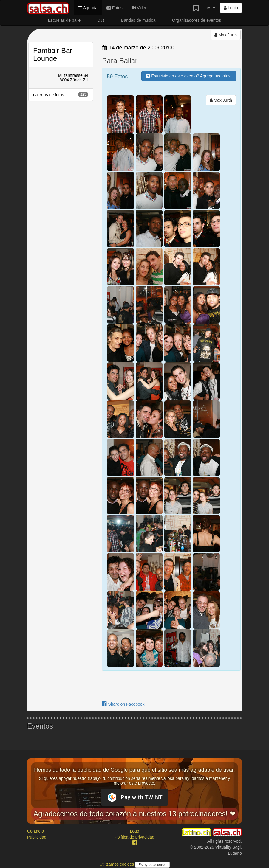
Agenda (88, 8)
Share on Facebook (123, 704)
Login (231, 8)
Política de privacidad (134, 837)
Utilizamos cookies (117, 864)
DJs (101, 20)
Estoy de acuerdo (152, 865)
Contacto (35, 831)
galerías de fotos (61, 94)
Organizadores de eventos (197, 20)
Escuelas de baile (64, 20)
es (211, 8)
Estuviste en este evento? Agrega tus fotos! (188, 76)
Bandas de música (138, 20)
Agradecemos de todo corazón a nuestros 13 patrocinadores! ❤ (134, 814)
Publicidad (37, 837)
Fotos (115, 8)
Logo (134, 831)
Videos (140, 8)
